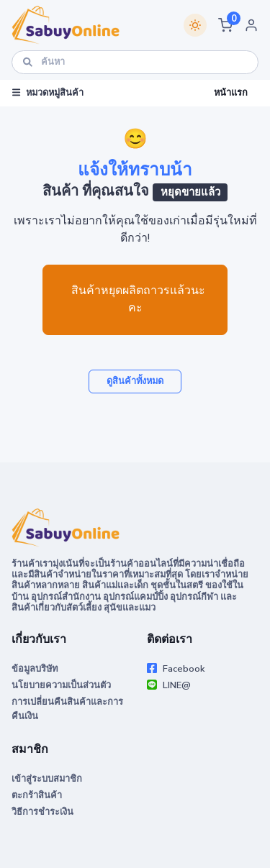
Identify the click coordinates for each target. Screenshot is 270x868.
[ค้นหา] (135, 62)
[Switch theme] (195, 25)
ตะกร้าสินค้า (37, 795)
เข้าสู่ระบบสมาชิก (47, 779)
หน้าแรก (231, 93)
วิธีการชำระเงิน (42, 812)
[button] (225, 25)
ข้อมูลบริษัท (35, 669)
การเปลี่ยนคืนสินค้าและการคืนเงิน (67, 709)
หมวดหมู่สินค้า (48, 93)
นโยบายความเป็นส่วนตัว (61, 685)
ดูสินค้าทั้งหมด (135, 381)
